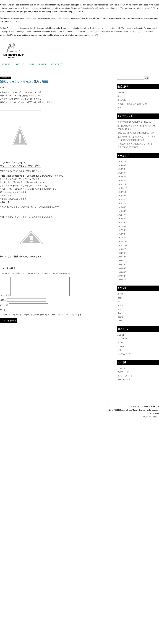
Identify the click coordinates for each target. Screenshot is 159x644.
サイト (3, 314)
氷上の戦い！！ (124, 100)
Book (120, 295)
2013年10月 (123, 191)
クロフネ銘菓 (123, 122)
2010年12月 (123, 240)
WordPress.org (124, 376)
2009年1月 (122, 277)
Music (120, 306)
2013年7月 (122, 202)
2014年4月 (122, 176)
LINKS (43, 64)
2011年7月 (122, 236)
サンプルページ (124, 351)
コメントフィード (125, 372)
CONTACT (57, 64)
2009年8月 (122, 255)
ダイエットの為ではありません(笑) (132, 104)
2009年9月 (122, 251)
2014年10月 (123, 161)
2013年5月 (122, 210)
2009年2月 (122, 273)
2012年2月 (122, 232)
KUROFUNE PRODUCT (142, 122)
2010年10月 (123, 243)
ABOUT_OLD (123, 336)
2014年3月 (122, 180)
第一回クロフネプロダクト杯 (130, 125)
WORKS (6, 64)
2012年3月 (122, 228)
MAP (32, 64)
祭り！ (120, 96)
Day (119, 310)
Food (120, 318)
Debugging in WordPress (91, 8)
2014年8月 (122, 168)
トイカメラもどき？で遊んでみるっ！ (133, 143)
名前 (3, 304)
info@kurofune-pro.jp (150, 413)
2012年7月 (122, 213)
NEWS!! (121, 93)
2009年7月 (122, 258)
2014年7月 (122, 172)
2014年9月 (122, 165)
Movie (120, 303)
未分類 (120, 291)
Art (119, 299)
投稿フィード (123, 369)
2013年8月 (122, 198)
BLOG (120, 339)
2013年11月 (123, 187)
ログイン (121, 365)
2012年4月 (122, 225)
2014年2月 (122, 183)
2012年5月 (122, 221)
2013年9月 (122, 195)
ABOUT (20, 64)
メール (4, 309)
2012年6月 (122, 217)
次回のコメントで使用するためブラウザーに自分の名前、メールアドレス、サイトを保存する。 (43, 318)
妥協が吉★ (122, 132)
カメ (119, 108)
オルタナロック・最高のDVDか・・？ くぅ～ (137, 136)
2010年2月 (122, 247)
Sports (120, 314)
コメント (5, 299)
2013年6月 (122, 206)
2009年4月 (122, 266)
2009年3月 (122, 270)
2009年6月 (122, 262)
